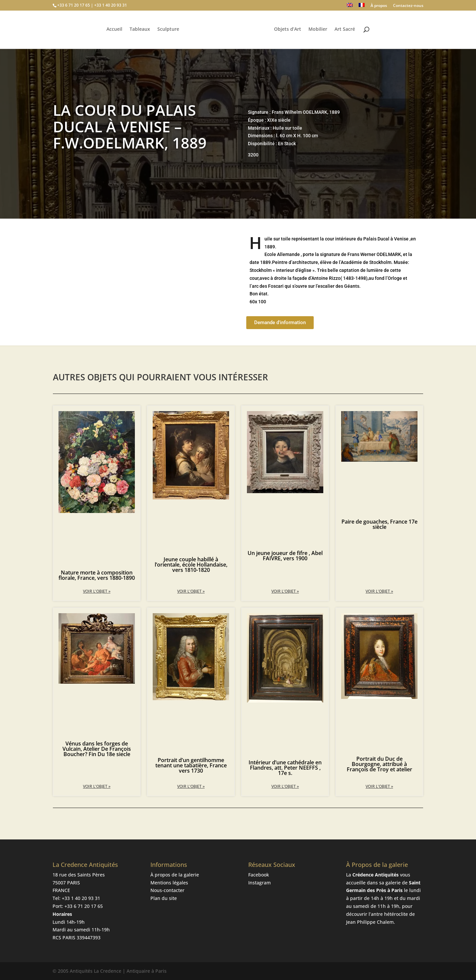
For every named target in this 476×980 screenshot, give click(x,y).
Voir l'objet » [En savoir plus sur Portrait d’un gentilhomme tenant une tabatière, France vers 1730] (191, 786)
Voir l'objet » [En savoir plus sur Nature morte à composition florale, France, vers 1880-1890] (97, 591)
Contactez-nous (408, 6)
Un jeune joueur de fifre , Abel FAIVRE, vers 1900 (285, 556)
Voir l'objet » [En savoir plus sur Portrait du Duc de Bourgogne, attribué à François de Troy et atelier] (379, 786)
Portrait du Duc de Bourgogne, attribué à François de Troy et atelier (379, 764)
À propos (379, 6)
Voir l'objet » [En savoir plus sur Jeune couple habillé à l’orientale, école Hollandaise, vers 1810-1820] (191, 591)
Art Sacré (346, 30)
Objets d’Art (289, 30)
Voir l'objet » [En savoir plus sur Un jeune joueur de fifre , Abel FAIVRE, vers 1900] (285, 591)
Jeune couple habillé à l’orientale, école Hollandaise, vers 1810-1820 (191, 565)
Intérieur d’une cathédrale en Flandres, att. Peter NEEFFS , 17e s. (285, 768)
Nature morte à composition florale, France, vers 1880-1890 (97, 575)
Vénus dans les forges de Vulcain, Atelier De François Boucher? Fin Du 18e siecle (97, 749)
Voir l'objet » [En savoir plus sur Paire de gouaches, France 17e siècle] (379, 591)
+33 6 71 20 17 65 (84, 906)
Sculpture (167, 30)
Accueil (113, 30)
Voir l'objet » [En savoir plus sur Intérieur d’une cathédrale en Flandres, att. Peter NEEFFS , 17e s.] (285, 786)
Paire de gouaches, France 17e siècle (379, 524)
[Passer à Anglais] (350, 7)
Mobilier (319, 30)
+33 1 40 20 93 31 (81, 898)
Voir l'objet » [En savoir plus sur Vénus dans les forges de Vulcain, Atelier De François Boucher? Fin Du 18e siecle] (97, 786)
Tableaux (139, 30)
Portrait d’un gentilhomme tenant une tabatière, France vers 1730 (191, 765)
